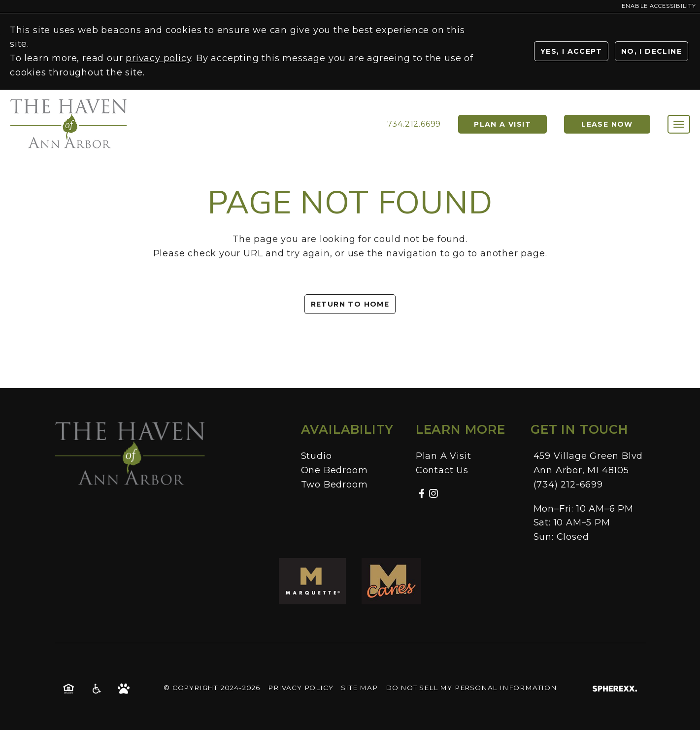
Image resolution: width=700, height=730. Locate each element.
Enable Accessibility (659, 6)
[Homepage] (69, 103)
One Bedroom (334, 470)
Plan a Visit (502, 124)
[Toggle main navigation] (679, 124)
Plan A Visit (444, 456)
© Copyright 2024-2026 (212, 688)
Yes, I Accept (571, 51)
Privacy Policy (300, 688)
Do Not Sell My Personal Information (471, 688)
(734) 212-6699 (568, 485)
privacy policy (158, 58)
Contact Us (442, 470)
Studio (317, 456)
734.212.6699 (414, 124)
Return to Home (350, 304)
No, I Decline (651, 51)
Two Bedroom (334, 485)
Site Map (359, 688)
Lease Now (607, 124)
